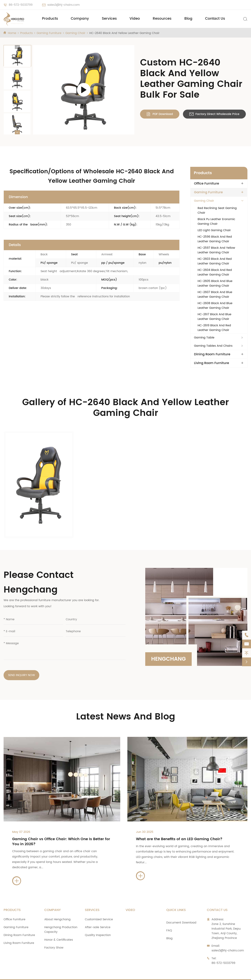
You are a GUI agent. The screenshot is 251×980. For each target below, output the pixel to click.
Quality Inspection (98, 923)
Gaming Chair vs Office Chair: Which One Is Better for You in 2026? (61, 830)
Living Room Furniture (212, 363)
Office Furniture (207, 184)
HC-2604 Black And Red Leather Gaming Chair (215, 272)
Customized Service (99, 908)
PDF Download (160, 114)
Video (135, 19)
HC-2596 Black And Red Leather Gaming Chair (215, 239)
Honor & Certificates (59, 928)
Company (80, 19)
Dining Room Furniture (212, 354)
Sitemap (160, 974)
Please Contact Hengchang (39, 571)
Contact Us (215, 19)
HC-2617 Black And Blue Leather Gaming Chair (214, 317)
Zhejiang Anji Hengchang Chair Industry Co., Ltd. (56, 974)
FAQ (169, 919)
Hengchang (168, 647)
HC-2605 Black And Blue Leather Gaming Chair (215, 283)
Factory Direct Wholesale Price (214, 114)
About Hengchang (57, 908)
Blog (188, 19)
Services (109, 19)
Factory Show (54, 936)
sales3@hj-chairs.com (64, 5)
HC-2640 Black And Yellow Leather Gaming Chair (124, 33)
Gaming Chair (75, 33)
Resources (162, 19)
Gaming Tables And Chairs (213, 346)
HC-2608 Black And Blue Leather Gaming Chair (215, 306)
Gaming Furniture (49, 33)
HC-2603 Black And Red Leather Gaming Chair (215, 261)
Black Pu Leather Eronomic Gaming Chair (216, 222)
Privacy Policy (184, 974)
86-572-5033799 (21, 5)
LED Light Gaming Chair (214, 230)
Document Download (181, 911)
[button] (17, 47)
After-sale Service (98, 915)
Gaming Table (204, 338)
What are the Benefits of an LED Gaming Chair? (179, 827)
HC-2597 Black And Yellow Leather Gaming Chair (216, 250)
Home (12, 33)
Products (50, 19)
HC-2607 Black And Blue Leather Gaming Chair (215, 294)
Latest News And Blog (126, 705)
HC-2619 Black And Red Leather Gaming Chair (214, 328)
